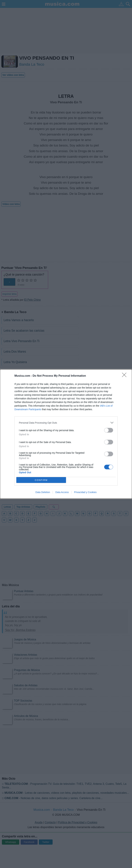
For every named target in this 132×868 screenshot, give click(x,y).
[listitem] (66, 423)
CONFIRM (41, 480)
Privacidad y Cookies (85, 492)
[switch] (109, 430)
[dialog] (66, 434)
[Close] (125, 376)
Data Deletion (43, 492)
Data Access (62, 492)
